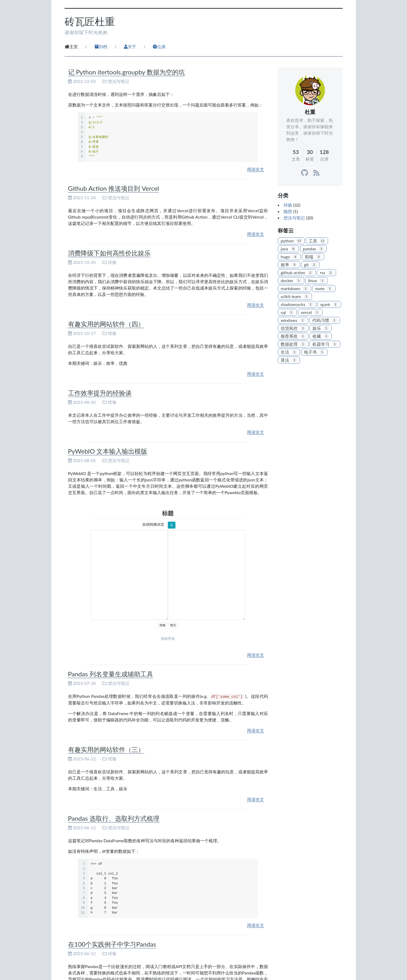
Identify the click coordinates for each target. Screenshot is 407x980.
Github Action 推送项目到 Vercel (114, 188)
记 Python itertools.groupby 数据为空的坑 (126, 72)
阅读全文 (256, 169)
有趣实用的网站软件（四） (106, 324)
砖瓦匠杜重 (90, 21)
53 (296, 152)
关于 (130, 46)
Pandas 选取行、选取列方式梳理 (114, 818)
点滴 (159, 46)
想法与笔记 (119, 81)
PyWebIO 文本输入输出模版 (108, 451)
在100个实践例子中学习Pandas (112, 944)
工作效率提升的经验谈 (100, 393)
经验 (112, 262)
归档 (101, 46)
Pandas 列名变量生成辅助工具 (111, 674)
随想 (288, 211)
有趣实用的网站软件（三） (106, 749)
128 (324, 152)
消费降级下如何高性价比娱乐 (109, 253)
